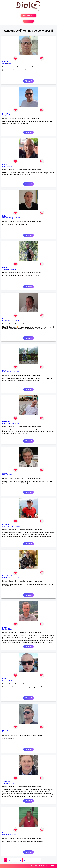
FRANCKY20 (6, 113)
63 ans (18, 423)
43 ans (18, 526)
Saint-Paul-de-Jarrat (9, 526)
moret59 (5, 62)
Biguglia (5, 115)
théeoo (5, 267)
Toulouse (5, 783)
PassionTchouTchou (9, 576)
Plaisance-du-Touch (9, 423)
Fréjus (4, 166)
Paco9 (4, 833)
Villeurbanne (6, 269)
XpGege (5, 216)
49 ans (18, 218)
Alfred (4, 370)
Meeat (4, 679)
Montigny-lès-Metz (8, 578)
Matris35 (5, 627)
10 (40, 860)
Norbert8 (5, 730)
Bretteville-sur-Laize (9, 321)
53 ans (11, 115)
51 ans (11, 680)
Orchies (5, 64)
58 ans (14, 269)
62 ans (10, 64)
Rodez (4, 475)
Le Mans (5, 680)
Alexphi (5, 473)
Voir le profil (28, 81)
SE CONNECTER (28, 21)
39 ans (17, 578)
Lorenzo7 (5, 165)
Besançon (5, 732)
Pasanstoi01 (6, 319)
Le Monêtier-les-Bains (9, 372)
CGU (36, 866)
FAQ (32, 866)
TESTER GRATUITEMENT (29, 15)
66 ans (10, 475)
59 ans (9, 166)
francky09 (5, 525)
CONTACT (52, 866)
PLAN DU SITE (43, 866)
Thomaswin (6, 782)
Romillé (5, 629)
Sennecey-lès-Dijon (8, 218)
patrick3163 (6, 422)
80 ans (19, 372)
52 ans (10, 629)
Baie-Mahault (6, 835)
